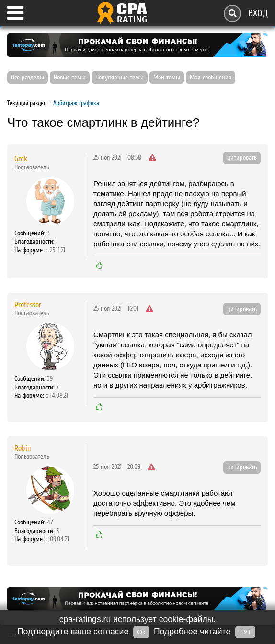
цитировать (242, 158)
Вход (258, 13)
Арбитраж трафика (76, 103)
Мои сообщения (211, 78)
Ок (141, 632)
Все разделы (28, 78)
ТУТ (245, 632)
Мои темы (167, 78)
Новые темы (70, 78)
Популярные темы (120, 78)
